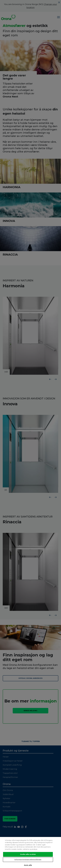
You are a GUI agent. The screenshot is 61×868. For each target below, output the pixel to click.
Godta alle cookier (28, 854)
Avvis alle (28, 865)
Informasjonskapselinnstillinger (28, 859)
